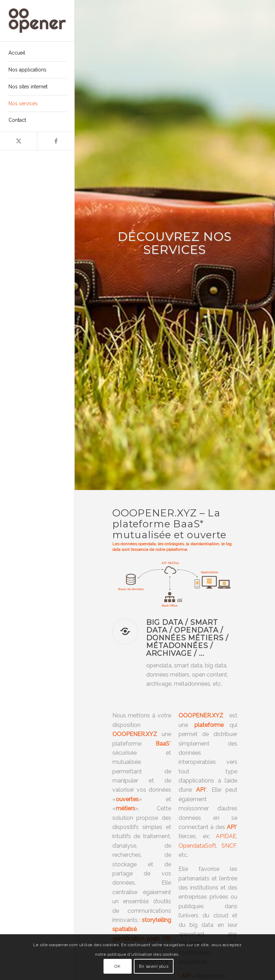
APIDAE (226, 836)
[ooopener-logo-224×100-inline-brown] (37, 21)
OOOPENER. (129, 734)
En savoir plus (154, 966)
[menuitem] (37, 53)
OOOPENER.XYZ (201, 715)
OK (117, 966)
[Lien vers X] (18, 141)
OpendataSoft (197, 846)
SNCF (229, 846)
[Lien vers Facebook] (55, 141)
